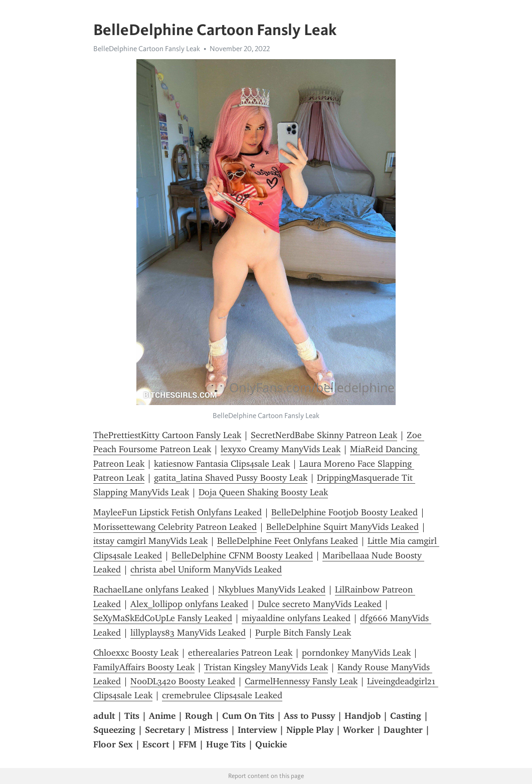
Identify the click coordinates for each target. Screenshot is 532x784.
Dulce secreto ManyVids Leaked (320, 604)
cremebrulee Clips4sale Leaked (222, 695)
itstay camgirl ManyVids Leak (150, 541)
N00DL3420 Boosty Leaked (183, 681)
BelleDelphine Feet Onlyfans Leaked (288, 541)
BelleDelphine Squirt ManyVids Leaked (342, 527)
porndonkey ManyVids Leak (356, 653)
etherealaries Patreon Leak (240, 653)
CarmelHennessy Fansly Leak (301, 681)
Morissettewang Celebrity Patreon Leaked (175, 527)
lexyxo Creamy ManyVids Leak (281, 449)
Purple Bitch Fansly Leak (303, 633)
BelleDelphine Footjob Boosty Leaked (344, 512)
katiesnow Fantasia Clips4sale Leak (222, 464)
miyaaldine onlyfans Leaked (296, 618)
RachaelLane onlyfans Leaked (151, 590)
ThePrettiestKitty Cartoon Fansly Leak (167, 435)
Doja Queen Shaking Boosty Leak (263, 492)
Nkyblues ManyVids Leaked (272, 590)
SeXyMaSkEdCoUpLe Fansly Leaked (163, 618)
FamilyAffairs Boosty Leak (144, 667)
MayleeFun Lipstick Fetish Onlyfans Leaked (178, 512)
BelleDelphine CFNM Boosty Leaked (242, 555)
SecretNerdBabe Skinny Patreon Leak (324, 435)
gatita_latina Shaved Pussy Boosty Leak (231, 478)
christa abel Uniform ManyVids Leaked (206, 569)
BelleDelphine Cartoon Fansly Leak (147, 49)
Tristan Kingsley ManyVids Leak (266, 667)
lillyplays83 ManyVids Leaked (188, 633)
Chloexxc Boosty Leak (136, 653)
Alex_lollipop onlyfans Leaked (189, 604)
